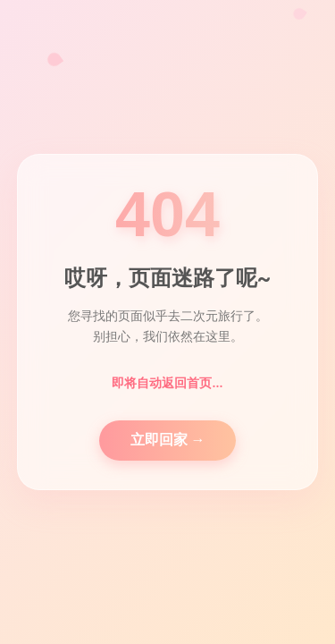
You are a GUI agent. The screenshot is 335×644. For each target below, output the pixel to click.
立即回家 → (168, 440)
